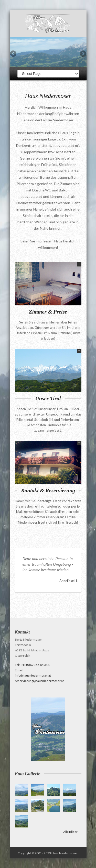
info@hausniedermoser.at (33, 675)
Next (83, 54)
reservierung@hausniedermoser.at (39, 681)
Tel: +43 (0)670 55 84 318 (32, 665)
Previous (14, 54)
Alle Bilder (70, 832)
